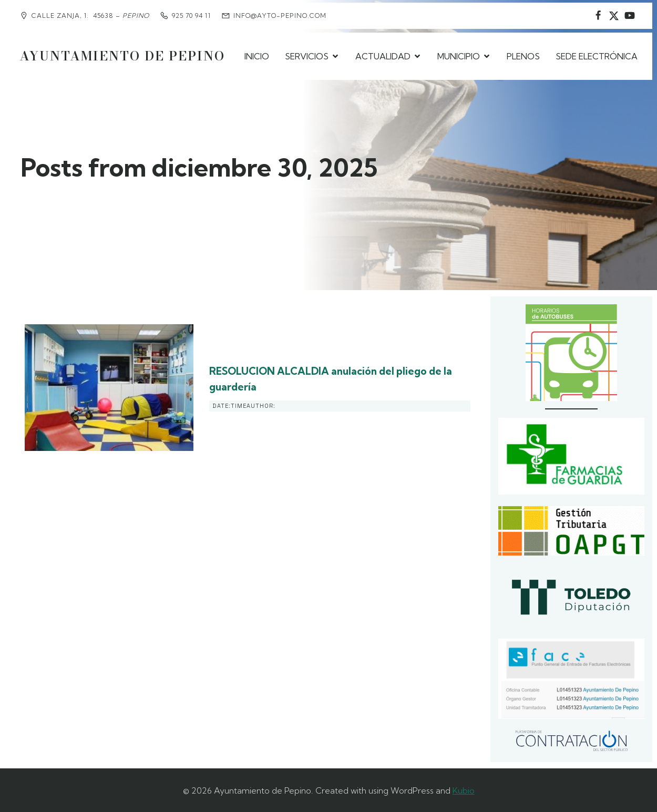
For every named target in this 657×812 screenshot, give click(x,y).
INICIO (257, 55)
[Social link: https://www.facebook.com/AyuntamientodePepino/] (598, 16)
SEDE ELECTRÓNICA (597, 55)
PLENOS (523, 55)
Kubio (464, 789)
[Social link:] (630, 16)
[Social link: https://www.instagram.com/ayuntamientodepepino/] (614, 16)
